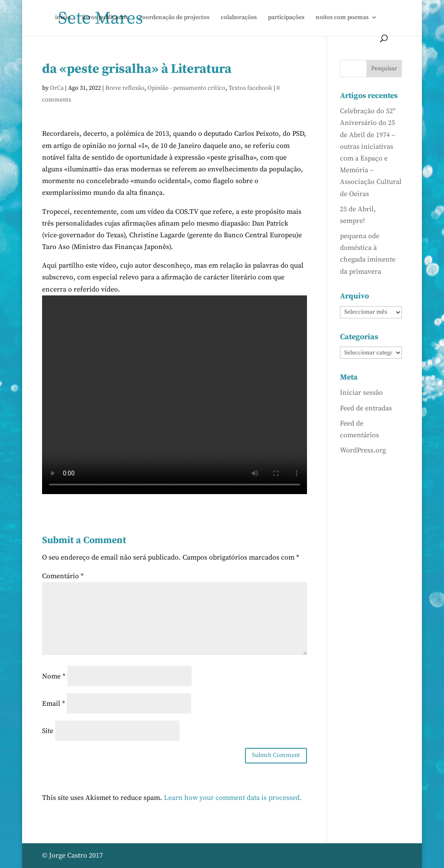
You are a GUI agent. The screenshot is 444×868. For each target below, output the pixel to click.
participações (286, 18)
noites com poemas (342, 18)
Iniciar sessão (361, 393)
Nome (54, 676)
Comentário (63, 576)
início (63, 18)
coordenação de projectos (174, 18)
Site (48, 731)
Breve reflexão (125, 88)
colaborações (239, 18)
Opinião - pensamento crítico (186, 88)
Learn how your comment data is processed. (233, 798)
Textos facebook (250, 88)
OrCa (57, 88)
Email (54, 704)
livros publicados (105, 18)
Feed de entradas (366, 408)
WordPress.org (363, 450)
